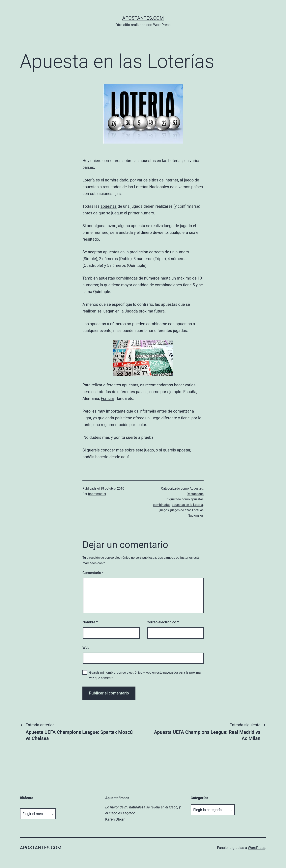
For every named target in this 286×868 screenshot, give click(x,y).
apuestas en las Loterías (161, 161)
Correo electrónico (163, 622)
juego (156, 418)
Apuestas (196, 488)
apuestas (109, 206)
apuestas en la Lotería (187, 505)
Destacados (195, 494)
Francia (107, 398)
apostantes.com (143, 18)
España (190, 392)
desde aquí (119, 457)
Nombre (90, 622)
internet (171, 180)
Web (86, 648)
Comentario (93, 573)
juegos (164, 510)
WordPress (257, 848)
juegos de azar (180, 510)
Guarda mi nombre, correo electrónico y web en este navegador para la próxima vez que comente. (145, 675)
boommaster (97, 494)
